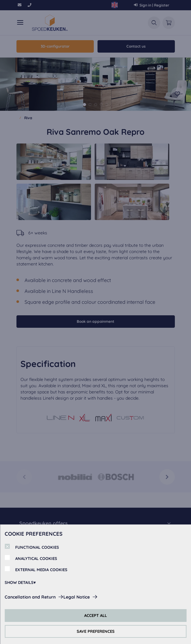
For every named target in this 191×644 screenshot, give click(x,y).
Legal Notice (77, 597)
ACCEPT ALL (95, 615)
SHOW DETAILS (19, 582)
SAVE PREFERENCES (96, 631)
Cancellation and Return (30, 597)
